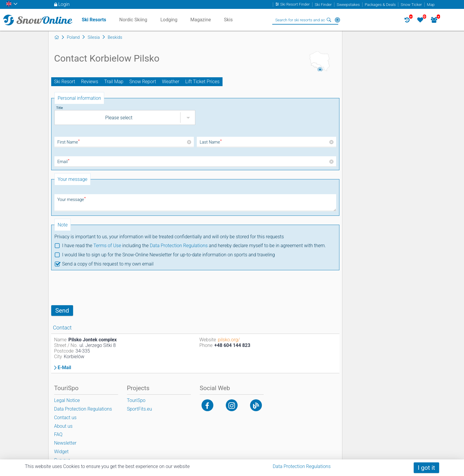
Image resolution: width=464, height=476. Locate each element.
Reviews (90, 82)
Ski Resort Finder (295, 5)
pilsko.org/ (229, 340)
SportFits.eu (140, 409)
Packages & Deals (380, 5)
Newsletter (65, 443)
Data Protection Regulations (179, 246)
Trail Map (114, 82)
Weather (171, 82)
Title (60, 108)
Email (63, 162)
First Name (69, 142)
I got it (426, 468)
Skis (228, 20)
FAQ (58, 434)
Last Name (211, 142)
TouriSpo (136, 400)
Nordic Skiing (133, 20)
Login (64, 4)
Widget (61, 452)
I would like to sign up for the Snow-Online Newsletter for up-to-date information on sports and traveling (169, 255)
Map (431, 5)
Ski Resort (65, 82)
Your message (72, 200)
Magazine (201, 20)
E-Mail (65, 368)
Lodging (169, 20)
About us (63, 426)
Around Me (337, 20)
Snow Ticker (411, 5)
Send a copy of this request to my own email (108, 264)
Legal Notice (67, 400)
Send (62, 311)
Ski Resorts (94, 20)
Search (329, 20)
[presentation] (96, 288)
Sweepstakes (348, 5)
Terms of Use (107, 246)
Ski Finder (323, 5)
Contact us (65, 418)
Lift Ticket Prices (202, 82)
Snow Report (143, 82)
